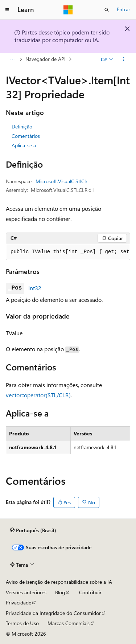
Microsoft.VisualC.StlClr (61, 181)
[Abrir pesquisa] (107, 10)
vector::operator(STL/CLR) (38, 395)
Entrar (123, 9)
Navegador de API (46, 59)
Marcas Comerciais (69, 623)
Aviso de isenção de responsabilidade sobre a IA (59, 582)
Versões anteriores (26, 592)
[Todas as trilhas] (12, 59)
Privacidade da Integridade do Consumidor (53, 613)
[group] (68, 252)
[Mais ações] (124, 59)
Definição (22, 126)
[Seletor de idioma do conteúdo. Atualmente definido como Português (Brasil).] (33, 530)
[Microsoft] (68, 10)
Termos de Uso (22, 623)
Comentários (26, 136)
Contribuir (90, 592)
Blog (60, 592)
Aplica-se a (24, 145)
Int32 (35, 288)
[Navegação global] (7, 10)
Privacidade (18, 602)
